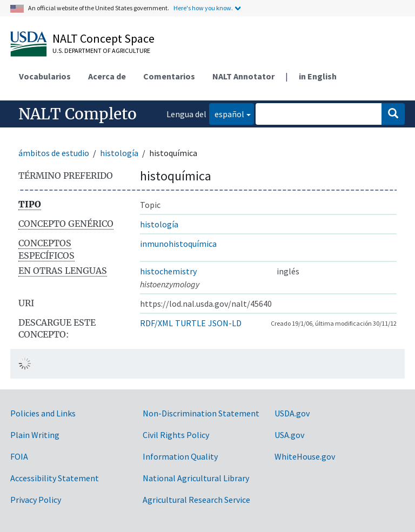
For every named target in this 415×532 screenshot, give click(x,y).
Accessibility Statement (55, 478)
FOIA (19, 456)
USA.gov (289, 435)
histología (119, 153)
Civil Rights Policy (176, 435)
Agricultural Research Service (196, 500)
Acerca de (107, 76)
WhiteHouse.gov (305, 456)
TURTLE (190, 323)
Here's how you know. (203, 8)
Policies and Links (43, 413)
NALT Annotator (243, 76)
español (227, 113)
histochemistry (168, 271)
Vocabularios (45, 76)
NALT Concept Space (103, 38)
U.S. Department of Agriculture (101, 50)
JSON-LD (225, 323)
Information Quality (180, 456)
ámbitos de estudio (54, 153)
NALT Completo (78, 114)
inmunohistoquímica (178, 244)
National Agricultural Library (196, 478)
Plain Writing (35, 435)
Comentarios (169, 76)
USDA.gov (292, 413)
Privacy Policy (36, 500)
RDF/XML (156, 323)
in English (318, 76)
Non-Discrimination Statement (201, 413)
